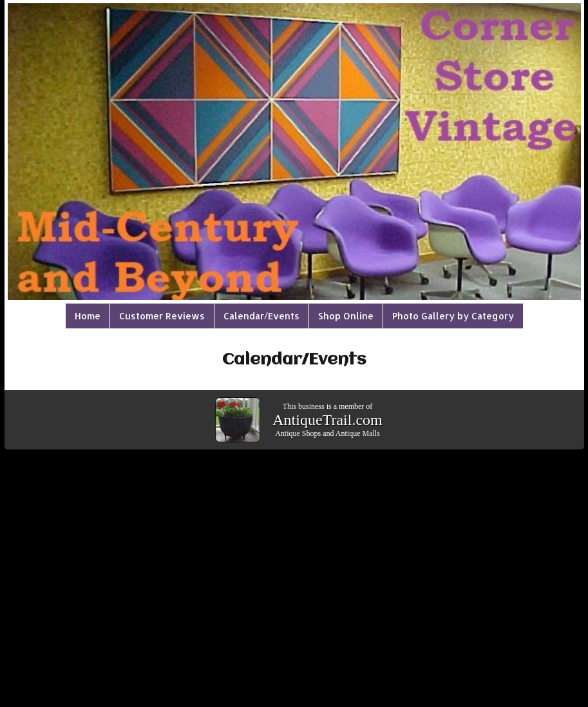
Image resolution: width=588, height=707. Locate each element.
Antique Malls (358, 433)
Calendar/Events (261, 316)
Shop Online (346, 316)
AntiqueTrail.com (327, 420)
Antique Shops (298, 433)
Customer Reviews (162, 316)
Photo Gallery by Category (453, 316)
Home (88, 316)
